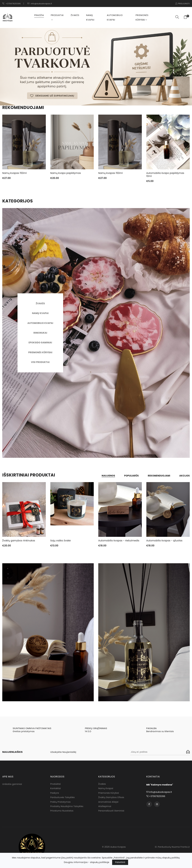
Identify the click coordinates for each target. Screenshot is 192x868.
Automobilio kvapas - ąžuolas (165, 541)
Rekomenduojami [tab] (157, 476)
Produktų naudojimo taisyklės (67, 808)
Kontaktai (56, 789)
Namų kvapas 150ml (15, 173)
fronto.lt (185, 848)
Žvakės (75, 15)
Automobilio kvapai (115, 17)
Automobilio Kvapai (40, 323)
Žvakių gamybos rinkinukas (19, 541)
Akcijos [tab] (184, 476)
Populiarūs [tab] (128, 476)
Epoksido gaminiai (40, 343)
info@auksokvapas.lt (40, 4)
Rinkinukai (40, 333)
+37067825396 (11, 4)
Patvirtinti (120, 862)
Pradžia (39, 15)
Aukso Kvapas (118, 848)
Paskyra (55, 794)
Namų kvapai (90, 17)
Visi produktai (40, 363)
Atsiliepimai (105, 808)
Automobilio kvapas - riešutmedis (120, 541)
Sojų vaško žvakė (61, 541)
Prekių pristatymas (61, 803)
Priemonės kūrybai (142, 17)
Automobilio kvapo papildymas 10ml (166, 175)
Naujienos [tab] (104, 476)
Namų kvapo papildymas (66, 173)
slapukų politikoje (100, 862)
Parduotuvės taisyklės (63, 799)
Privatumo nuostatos (62, 812)
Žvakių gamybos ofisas (111, 799)
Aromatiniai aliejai (108, 803)
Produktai (57, 17)
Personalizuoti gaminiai (111, 812)
